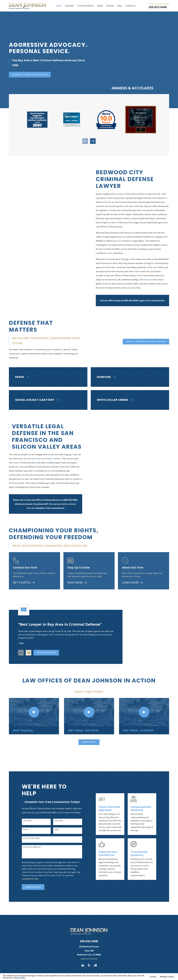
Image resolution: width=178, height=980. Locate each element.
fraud (15, 463)
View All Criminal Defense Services (145, 342)
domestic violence (51, 459)
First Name (27, 821)
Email (56, 829)
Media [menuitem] (100, 6)
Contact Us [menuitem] (131, 6)
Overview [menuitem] (69, 6)
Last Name (58, 821)
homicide (35, 459)
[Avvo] (95, 965)
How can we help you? (31, 847)
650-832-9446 (158, 7)
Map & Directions (89, 959)
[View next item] (93, 141)
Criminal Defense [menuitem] (85, 6)
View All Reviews (46, 653)
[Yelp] (89, 965)
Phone (25, 829)
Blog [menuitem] (120, 6)
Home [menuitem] (59, 6)
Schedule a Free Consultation (30, 75)
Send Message (32, 887)
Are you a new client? (31, 838)
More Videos (89, 742)
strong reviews (151, 280)
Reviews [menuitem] (110, 6)
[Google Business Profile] (83, 965)
